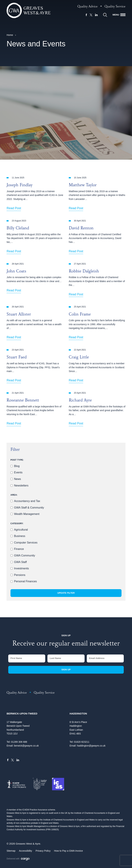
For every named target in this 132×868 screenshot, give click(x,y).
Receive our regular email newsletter (66, 644)
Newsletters (21, 486)
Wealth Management (27, 514)
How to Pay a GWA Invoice (69, 851)
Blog (17, 466)
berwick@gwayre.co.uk (26, 746)
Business (20, 536)
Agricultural (21, 530)
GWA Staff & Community (29, 508)
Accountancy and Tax (27, 501)
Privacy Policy (43, 851)
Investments (21, 568)
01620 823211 (82, 742)
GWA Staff (20, 562)
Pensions (20, 575)
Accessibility (25, 851)
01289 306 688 (19, 742)
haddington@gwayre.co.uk (91, 746)
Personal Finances (26, 581)
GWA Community (25, 555)
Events (18, 472)
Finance (19, 549)
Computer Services (26, 543)
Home (10, 35)
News (18, 479)
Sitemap (11, 851)
